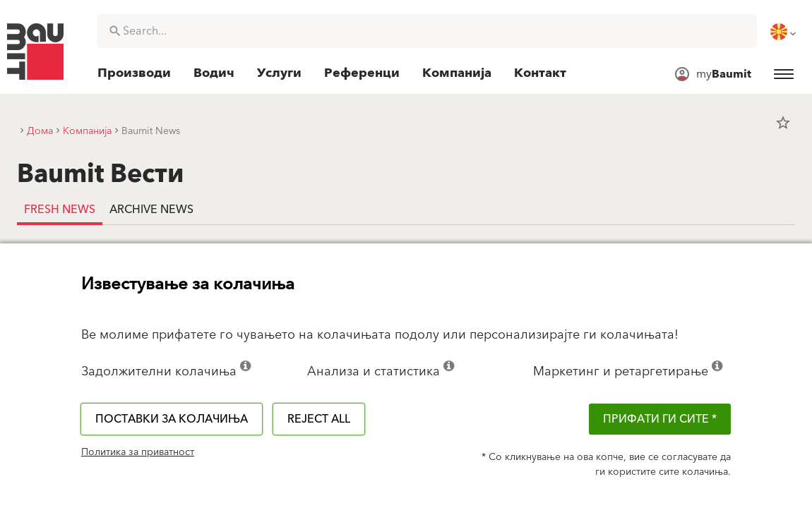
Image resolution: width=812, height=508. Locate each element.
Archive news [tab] (151, 210)
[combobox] (427, 31)
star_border (783, 123)
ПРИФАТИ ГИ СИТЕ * (660, 419)
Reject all (319, 419)
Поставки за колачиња (172, 419)
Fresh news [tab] (60, 210)
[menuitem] (784, 32)
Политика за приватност (138, 452)
